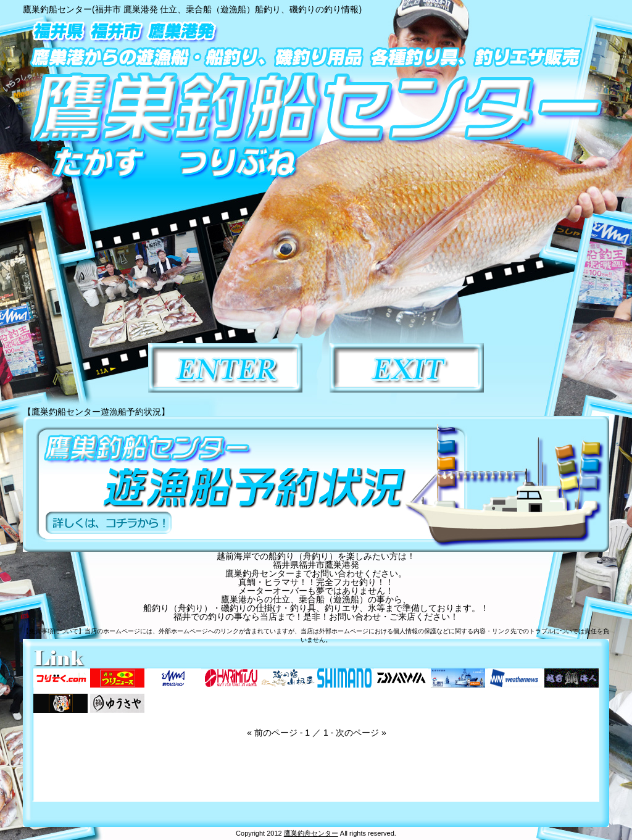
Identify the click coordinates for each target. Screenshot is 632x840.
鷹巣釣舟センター (311, 833)
